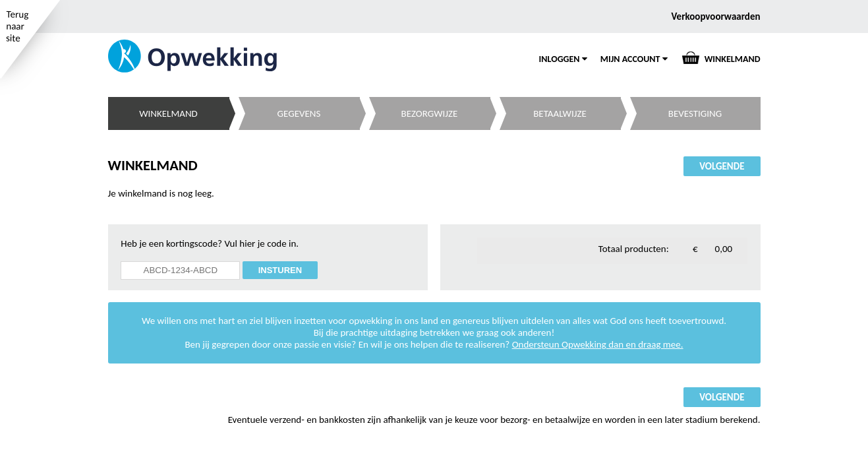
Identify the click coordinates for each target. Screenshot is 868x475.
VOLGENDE (722, 166)
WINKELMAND (733, 59)
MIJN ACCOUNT (634, 59)
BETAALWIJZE (560, 113)
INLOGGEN (563, 59)
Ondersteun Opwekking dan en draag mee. (598, 344)
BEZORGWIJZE (430, 113)
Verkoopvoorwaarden (716, 16)
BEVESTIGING (695, 113)
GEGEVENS (299, 113)
